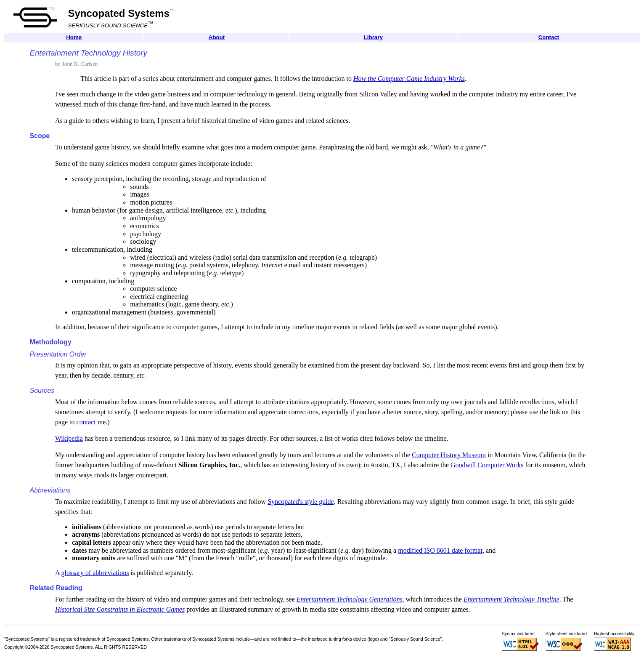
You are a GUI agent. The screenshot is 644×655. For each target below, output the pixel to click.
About (217, 37)
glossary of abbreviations (95, 573)
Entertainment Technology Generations (350, 599)
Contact (549, 37)
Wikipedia (69, 438)
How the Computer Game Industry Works (409, 79)
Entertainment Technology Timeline (511, 599)
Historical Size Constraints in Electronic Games (120, 609)
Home (74, 37)
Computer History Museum (449, 455)
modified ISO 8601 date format (440, 550)
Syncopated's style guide (301, 502)
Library (373, 37)
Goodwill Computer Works (487, 465)
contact (86, 422)
